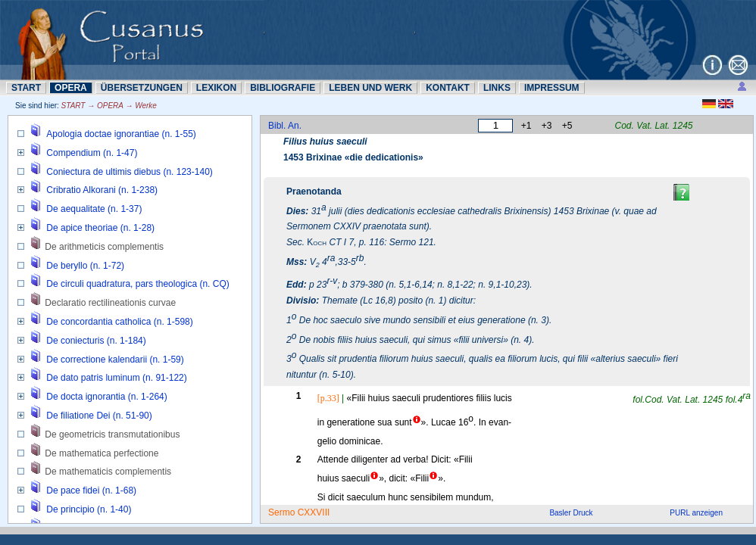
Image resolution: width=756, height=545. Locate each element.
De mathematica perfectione (102, 453)
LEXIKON (216, 88)
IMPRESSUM (552, 88)
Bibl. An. (285, 126)
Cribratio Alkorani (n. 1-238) (102, 190)
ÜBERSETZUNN (142, 88)
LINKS (497, 88)
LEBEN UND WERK (370, 88)
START (26, 88)
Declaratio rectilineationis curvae (110, 303)
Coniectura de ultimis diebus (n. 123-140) (129, 172)
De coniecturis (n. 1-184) (96, 341)
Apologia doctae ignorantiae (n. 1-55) (121, 134)
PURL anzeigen (696, 513)
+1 (526, 126)
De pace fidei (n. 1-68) (91, 490)
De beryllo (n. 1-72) (85, 266)
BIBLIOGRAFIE (283, 88)
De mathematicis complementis (108, 472)
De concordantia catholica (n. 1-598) (119, 322)
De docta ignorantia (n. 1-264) (106, 397)
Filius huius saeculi (325, 142)
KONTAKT (448, 88)
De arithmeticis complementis (104, 247)
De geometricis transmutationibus (112, 434)
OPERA (71, 88)
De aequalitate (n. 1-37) (94, 209)
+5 (567, 126)
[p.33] (328, 398)
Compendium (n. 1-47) (92, 153)
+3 (547, 126)
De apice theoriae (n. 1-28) (100, 228)
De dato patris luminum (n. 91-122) (116, 378)
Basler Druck (571, 513)
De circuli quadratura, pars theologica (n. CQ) (137, 284)
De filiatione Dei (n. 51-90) (99, 416)
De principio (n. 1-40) (89, 509)
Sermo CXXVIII (299, 512)
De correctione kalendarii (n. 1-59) (115, 360)
